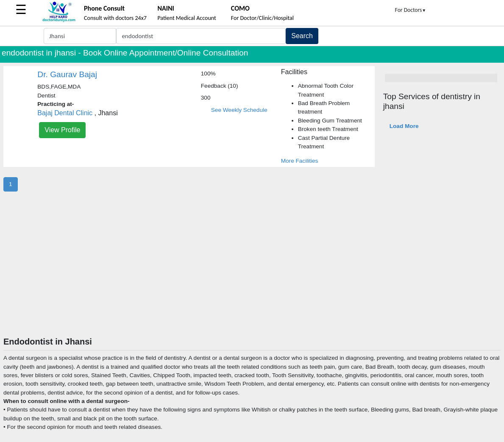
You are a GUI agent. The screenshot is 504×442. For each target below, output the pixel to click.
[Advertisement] (252, 273)
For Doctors (411, 10)
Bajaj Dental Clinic (65, 113)
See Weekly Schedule (239, 110)
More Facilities (300, 161)
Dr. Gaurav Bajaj (67, 74)
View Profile (62, 130)
